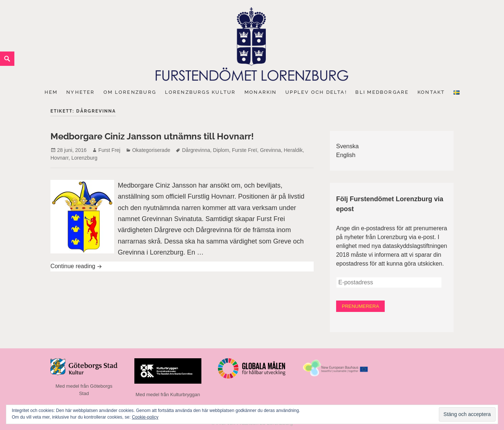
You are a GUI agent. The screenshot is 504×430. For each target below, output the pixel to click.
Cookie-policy (145, 417)
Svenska (347, 146)
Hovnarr (59, 158)
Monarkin (261, 92)
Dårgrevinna (196, 150)
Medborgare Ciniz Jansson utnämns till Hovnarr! (152, 136)
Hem (51, 92)
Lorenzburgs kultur (200, 92)
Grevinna (270, 150)
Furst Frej (109, 150)
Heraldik (293, 150)
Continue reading (136, 265)
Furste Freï (244, 150)
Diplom (221, 150)
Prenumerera (360, 306)
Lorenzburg (84, 158)
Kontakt (431, 92)
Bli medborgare (382, 92)
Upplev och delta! (316, 92)
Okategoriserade (151, 150)
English (346, 155)
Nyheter (80, 92)
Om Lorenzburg (130, 92)
